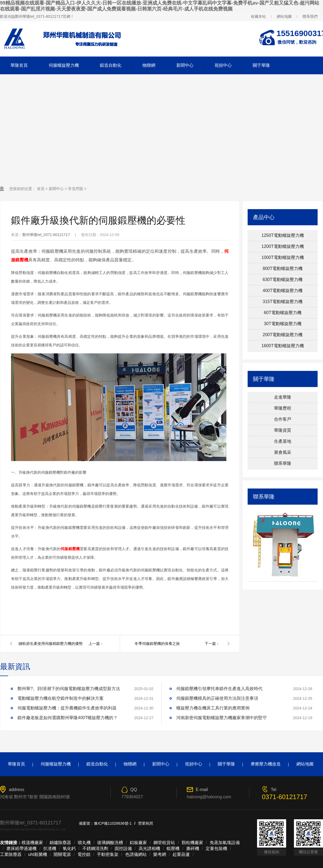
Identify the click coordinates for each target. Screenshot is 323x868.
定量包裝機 (216, 848)
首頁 (41, 189)
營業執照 (146, 823)
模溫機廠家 (32, 843)
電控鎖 (84, 854)
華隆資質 (283, 430)
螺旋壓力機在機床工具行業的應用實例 (213, 708)
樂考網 (160, 854)
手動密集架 (108, 854)
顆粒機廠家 (192, 843)
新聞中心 (185, 65)
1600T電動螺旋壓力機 (282, 346)
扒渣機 (50, 848)
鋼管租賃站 (164, 843)
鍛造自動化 (111, 65)
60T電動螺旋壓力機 (283, 313)
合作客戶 (283, 419)
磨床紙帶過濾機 (22, 848)
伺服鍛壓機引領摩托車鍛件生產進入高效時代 (219, 689)
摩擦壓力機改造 (266, 764)
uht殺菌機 (37, 854)
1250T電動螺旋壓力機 (282, 235)
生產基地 (283, 441)
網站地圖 (284, 16)
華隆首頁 (19, 65)
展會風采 (283, 452)
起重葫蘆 (181, 854)
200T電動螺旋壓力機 (283, 335)
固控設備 (123, 848)
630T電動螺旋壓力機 (283, 280)
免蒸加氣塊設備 (225, 843)
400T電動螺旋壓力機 (283, 291)
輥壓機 (173, 848)
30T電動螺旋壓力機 (283, 324)
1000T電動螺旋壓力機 (282, 257)
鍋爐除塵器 (60, 843)
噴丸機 (84, 843)
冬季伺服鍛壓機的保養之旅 (157, 644)
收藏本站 (258, 16)
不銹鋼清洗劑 (95, 848)
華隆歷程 (283, 408)
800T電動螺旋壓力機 (283, 268)
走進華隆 (283, 397)
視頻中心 (223, 65)
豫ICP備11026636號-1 (113, 823)
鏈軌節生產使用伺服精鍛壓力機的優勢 (51, 644)
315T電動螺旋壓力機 (283, 302)
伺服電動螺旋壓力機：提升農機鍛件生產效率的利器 (67, 708)
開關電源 (62, 854)
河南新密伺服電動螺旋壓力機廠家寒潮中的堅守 (222, 718)
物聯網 (149, 65)
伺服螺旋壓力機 (64, 65)
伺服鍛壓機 (70, 549)
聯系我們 (310, 16)
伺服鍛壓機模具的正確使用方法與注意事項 (217, 698)
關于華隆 (261, 65)
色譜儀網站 (136, 854)
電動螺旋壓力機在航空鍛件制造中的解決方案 (61, 698)
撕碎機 (193, 848)
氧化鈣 (69, 848)
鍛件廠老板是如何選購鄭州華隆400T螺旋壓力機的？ (68, 718)
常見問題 (76, 189)
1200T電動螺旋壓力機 (282, 246)
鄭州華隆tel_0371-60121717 (46, 235)
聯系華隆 (283, 463)
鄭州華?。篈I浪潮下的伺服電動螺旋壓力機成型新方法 (69, 689)
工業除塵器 (11, 854)
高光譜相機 (149, 848)
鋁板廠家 (138, 843)
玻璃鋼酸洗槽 (110, 843)
